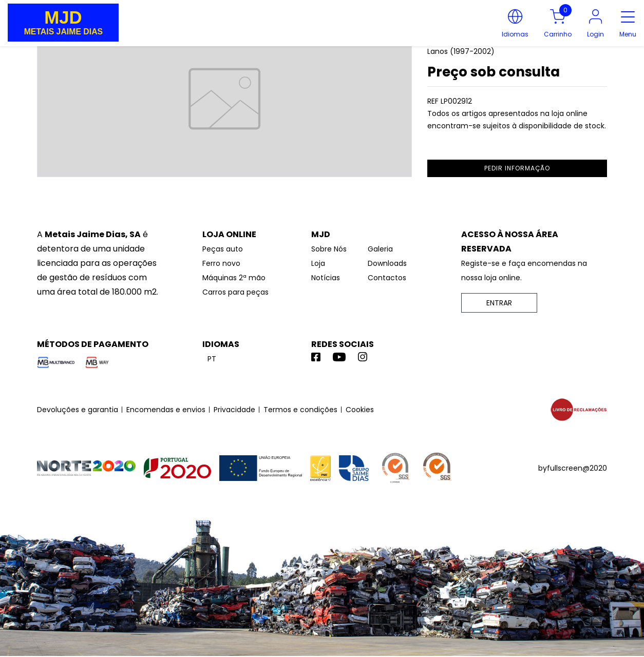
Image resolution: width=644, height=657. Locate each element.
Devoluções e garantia (78, 410)
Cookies (360, 410)
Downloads (387, 263)
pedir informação (517, 168)
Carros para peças (235, 292)
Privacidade (234, 410)
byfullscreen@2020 (573, 468)
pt (212, 359)
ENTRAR (499, 303)
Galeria (380, 249)
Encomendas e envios (166, 410)
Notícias (326, 278)
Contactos (387, 278)
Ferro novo (221, 263)
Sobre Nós (329, 249)
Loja (318, 263)
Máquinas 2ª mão (234, 278)
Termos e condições (300, 410)
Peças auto (223, 249)
